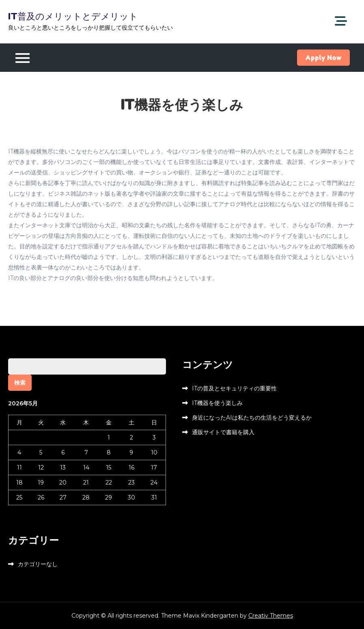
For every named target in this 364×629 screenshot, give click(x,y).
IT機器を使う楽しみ (217, 403)
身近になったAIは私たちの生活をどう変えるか (252, 418)
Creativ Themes (271, 616)
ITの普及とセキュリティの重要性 (234, 388)
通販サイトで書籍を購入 (223, 432)
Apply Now (323, 58)
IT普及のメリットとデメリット (73, 16)
